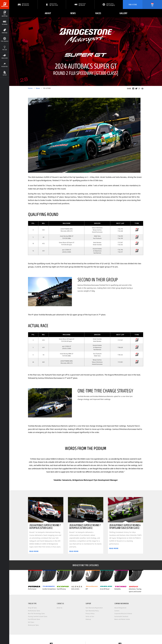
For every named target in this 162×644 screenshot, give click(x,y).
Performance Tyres (34, 611)
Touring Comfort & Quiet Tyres (38, 616)
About (48, 13)
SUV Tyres (31, 622)
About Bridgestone (120, 608)
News (73, 13)
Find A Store (133, 5)
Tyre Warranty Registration (94, 608)
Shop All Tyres (32, 608)
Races (98, 13)
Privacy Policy (90, 614)
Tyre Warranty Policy (92, 611)
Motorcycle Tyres (33, 625)
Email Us (60, 608)
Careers (117, 611)
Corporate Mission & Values (123, 614)
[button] (52, 5)
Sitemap (88, 619)
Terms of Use (90, 616)
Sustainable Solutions (121, 616)
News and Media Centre (122, 619)
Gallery (123, 13)
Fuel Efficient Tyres (34, 619)
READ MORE (34, 551)
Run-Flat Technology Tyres (36, 614)
